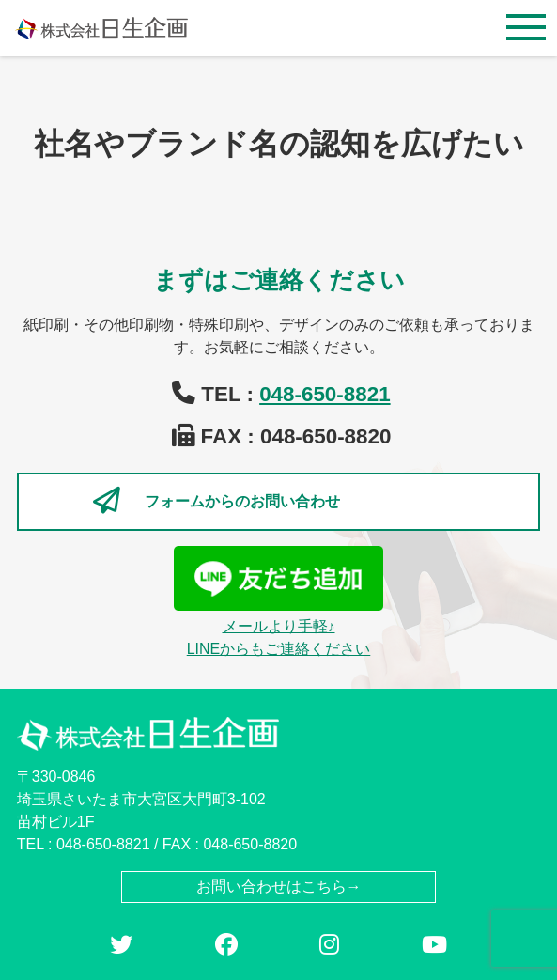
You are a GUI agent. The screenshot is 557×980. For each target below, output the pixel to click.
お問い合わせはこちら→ (279, 887)
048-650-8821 (325, 394)
